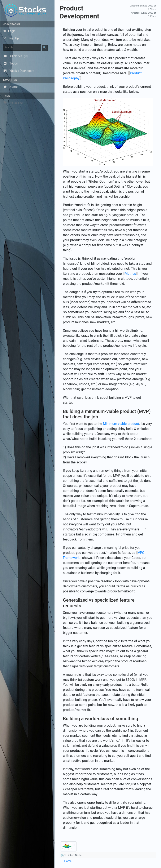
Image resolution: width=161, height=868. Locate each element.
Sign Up (11, 38)
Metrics (130, 274)
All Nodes (16, 56)
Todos (10, 64)
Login (9, 31)
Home (10, 87)
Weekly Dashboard (19, 71)
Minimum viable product (121, 424)
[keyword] (22, 47)
